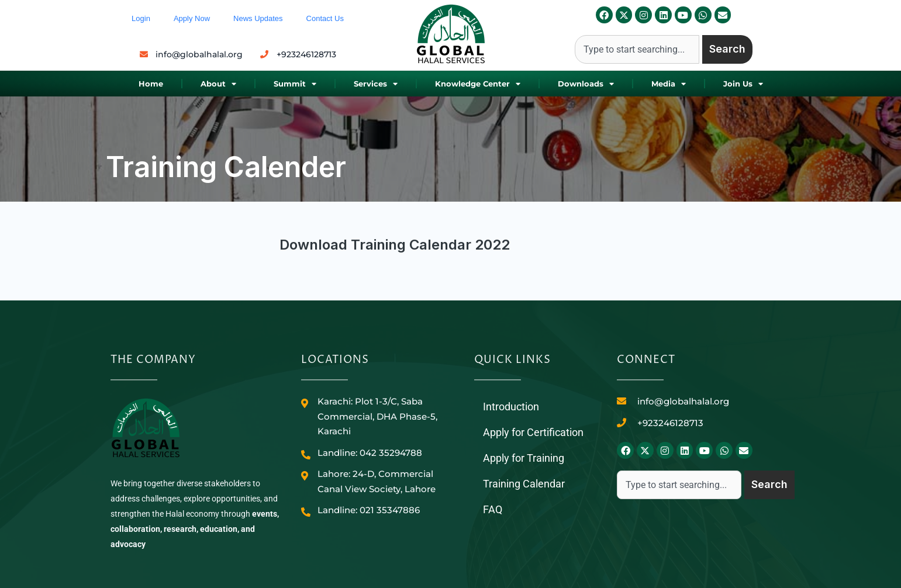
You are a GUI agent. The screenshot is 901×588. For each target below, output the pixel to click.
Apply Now (192, 18)
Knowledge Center (478, 84)
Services (376, 84)
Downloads (586, 84)
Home (151, 84)
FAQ (493, 509)
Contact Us (325, 18)
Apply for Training (524, 458)
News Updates (258, 18)
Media (669, 84)
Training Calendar (524, 484)
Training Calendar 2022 (430, 245)
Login (141, 18)
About (218, 84)
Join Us (743, 84)
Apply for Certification (533, 432)
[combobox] (637, 49)
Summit (295, 84)
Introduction (511, 407)
